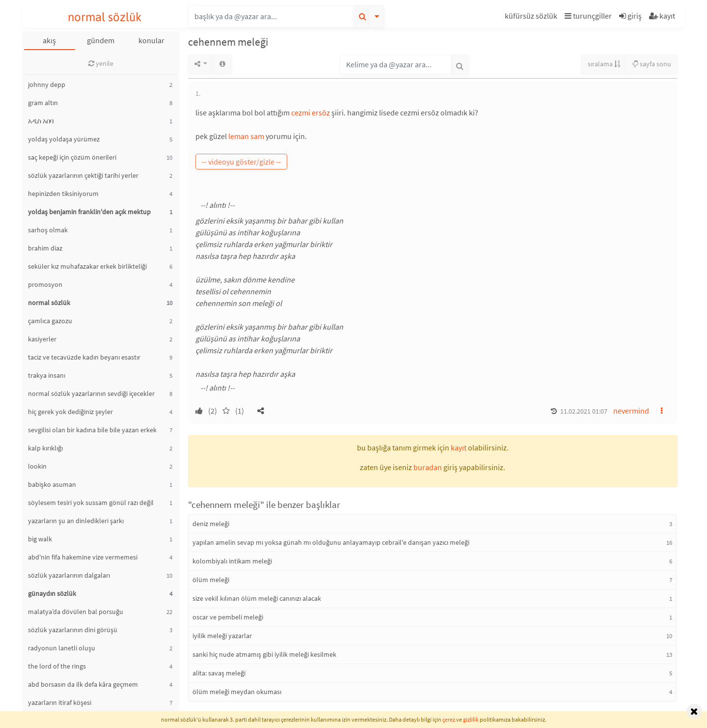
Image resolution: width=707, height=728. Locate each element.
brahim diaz (45, 248)
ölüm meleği (211, 580)
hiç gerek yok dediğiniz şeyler (70, 412)
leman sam (246, 136)
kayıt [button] (459, 448)
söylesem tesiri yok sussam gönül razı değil (91, 503)
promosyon (45, 284)
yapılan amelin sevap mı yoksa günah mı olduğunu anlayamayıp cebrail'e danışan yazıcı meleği (331, 542)
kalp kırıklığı (45, 448)
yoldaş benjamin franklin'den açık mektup (89, 212)
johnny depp (47, 84)
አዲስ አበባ (41, 121)
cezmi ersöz (311, 112)
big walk (40, 539)
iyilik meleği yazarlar (222, 636)
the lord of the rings (57, 666)
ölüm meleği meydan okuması (237, 692)
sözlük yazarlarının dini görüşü (73, 630)
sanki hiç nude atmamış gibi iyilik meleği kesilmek (264, 654)
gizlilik (471, 719)
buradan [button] (428, 467)
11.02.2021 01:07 (584, 411)
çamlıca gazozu (50, 321)
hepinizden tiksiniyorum (63, 194)
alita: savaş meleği (219, 673)
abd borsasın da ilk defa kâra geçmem (83, 684)
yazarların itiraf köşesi (60, 702)
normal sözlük (105, 17)
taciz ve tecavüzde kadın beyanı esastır (84, 357)
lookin (37, 466)
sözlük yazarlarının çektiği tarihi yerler (83, 175)
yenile (101, 63)
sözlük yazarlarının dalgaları (69, 575)
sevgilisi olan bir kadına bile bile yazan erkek (92, 430)
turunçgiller (588, 16)
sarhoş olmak (48, 230)
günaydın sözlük (52, 593)
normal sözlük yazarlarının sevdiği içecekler (91, 393)
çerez (449, 719)
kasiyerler (42, 339)
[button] (532, 17)
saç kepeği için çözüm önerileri (72, 157)
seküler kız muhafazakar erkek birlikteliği (87, 266)
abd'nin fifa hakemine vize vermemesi (83, 557)
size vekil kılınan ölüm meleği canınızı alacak (257, 598)
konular (151, 40)
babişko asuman (52, 484)
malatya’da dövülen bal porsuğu (76, 612)
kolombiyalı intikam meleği (232, 561)
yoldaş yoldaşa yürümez (64, 139)
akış (49, 40)
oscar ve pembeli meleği (228, 617)
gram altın (43, 103)
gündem (101, 40)
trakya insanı (47, 375)
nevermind (631, 411)
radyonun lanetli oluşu (62, 648)
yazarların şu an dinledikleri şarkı (76, 521)
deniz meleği (211, 524)
